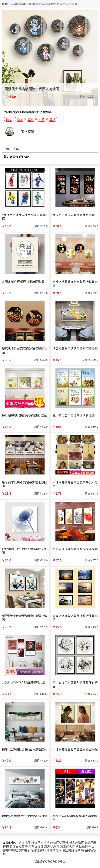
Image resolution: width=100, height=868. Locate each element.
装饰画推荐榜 (19, 846)
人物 (42, 119)
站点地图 (25, 843)
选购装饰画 (18, 4)
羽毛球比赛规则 (38, 850)
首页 (5, 4)
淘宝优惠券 (67, 846)
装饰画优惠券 (59, 843)
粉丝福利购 (83, 846)
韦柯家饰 (28, 131)
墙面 (20, 119)
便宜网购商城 (71, 850)
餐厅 (9, 119)
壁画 (31, 119)
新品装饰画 (76, 843)
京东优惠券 (36, 846)
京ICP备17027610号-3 (50, 861)
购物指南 (55, 850)
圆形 (52, 119)
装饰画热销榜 (40, 843)
